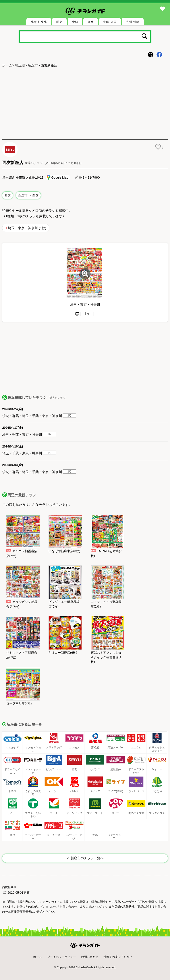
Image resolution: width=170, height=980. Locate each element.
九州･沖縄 (133, 22)
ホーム (7, 65)
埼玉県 (20, 65)
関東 (59, 22)
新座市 (33, 65)
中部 (75, 22)
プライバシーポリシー (62, 957)
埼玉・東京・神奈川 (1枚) (27, 228)
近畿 (91, 22)
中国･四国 (110, 22)
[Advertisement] (85, 104)
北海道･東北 (39, 22)
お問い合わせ (90, 957)
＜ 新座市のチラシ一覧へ (85, 858)
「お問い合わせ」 (68, 907)
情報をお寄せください (118, 957)
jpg (87, 313)
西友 (8, 195)
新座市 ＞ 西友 (28, 195)
